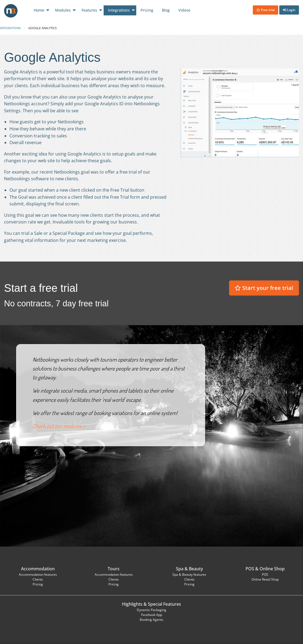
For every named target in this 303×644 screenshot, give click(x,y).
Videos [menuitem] (184, 10)
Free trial (265, 10)
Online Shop (272, 569)
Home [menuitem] (39, 10)
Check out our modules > (59, 426)
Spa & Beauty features (189, 574)
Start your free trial (264, 288)
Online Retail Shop (265, 579)
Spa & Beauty (189, 569)
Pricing (38, 584)
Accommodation (38, 569)
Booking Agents (151, 620)
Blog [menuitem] (166, 10)
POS (250, 569)
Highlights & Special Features (151, 604)
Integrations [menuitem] (119, 10)
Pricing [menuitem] (147, 10)
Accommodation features (38, 574)
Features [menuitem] (89, 10)
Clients (38, 579)
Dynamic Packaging (151, 610)
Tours (114, 569)
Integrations (10, 28)
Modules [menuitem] (63, 10)
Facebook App (152, 615)
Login (289, 10)
